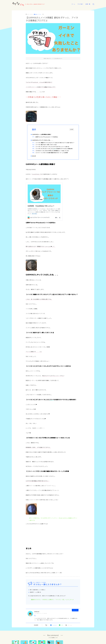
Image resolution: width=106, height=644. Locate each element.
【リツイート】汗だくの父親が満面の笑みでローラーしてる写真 (53, 156)
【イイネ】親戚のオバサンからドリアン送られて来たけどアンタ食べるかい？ (55, 144)
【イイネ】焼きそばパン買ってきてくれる (47, 146)
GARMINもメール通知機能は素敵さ (43, 134)
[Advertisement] (53, 541)
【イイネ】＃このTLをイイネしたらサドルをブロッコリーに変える (54, 148)
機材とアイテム (38, 14)
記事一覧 (88, 4)
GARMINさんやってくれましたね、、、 (44, 140)
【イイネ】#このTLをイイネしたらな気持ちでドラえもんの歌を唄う (55, 151)
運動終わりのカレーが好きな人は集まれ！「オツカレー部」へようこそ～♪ (52, 604)
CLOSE (72, 129)
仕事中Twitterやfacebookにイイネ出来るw (48, 137)
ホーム (73, 4)
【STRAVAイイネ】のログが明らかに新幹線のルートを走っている (53, 154)
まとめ (35, 160)
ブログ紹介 (80, 4)
